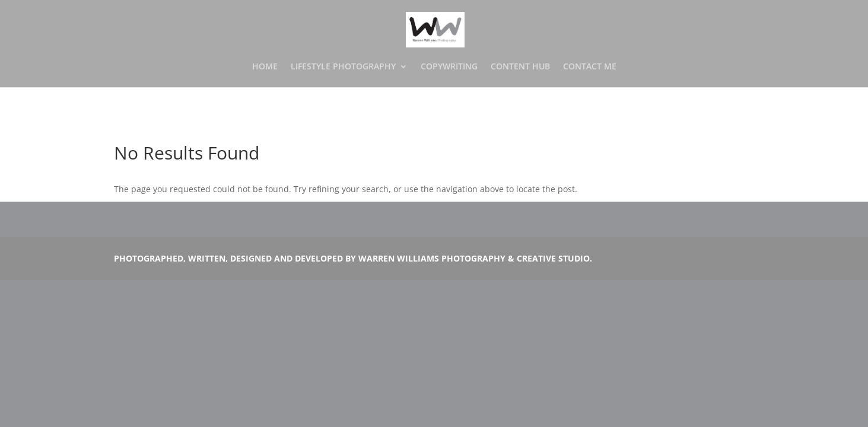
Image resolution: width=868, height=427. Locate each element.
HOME (265, 67)
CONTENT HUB (520, 67)
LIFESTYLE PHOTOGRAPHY (343, 67)
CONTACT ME (590, 67)
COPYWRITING (449, 67)
